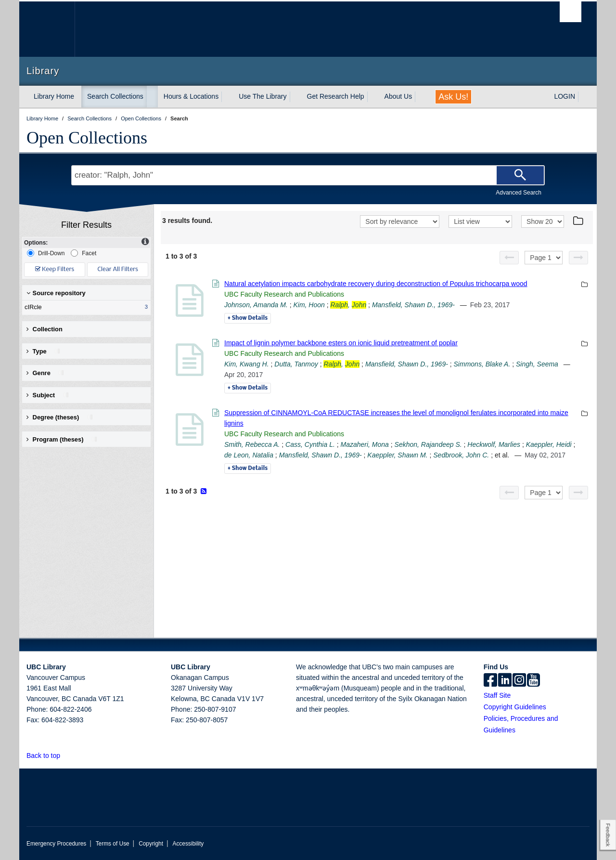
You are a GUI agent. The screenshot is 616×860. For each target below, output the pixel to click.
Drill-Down (46, 253)
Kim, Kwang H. (247, 364)
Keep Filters (55, 269)
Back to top (48, 756)
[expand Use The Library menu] (295, 97)
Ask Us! (453, 97)
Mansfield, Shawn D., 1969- (413, 305)
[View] (480, 222)
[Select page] (544, 258)
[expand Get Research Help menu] (373, 97)
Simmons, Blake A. (482, 364)
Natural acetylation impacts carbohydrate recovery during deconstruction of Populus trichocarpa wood (376, 284)
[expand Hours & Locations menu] (227, 97)
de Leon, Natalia (249, 455)
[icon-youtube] (533, 681)
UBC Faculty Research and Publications (284, 294)
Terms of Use (113, 844)
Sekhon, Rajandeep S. (428, 444)
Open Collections (87, 138)
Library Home (54, 96)
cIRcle (84, 307)
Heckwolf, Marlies (494, 444)
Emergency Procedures (56, 844)
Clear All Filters (118, 269)
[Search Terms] (308, 175)
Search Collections (115, 96)
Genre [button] (45, 373)
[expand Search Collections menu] (152, 97)
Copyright (151, 844)
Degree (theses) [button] (60, 417)
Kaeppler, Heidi (549, 444)
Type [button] (44, 351)
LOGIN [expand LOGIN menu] (565, 96)
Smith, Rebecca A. (252, 444)
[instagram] (519, 681)
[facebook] (490, 681)
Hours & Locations (191, 96)
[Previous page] (509, 258)
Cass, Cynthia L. (310, 444)
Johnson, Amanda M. (256, 305)
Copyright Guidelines (515, 707)
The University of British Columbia (47, 29)
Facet (83, 253)
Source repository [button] (56, 293)
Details (248, 318)
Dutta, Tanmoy (296, 364)
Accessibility (188, 844)
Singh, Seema (537, 364)
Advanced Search (519, 193)
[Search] (520, 175)
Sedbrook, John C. (461, 455)
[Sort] (400, 222)
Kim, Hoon (309, 305)
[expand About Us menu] (421, 97)
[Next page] (578, 258)
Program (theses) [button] (62, 439)
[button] (66, 755)
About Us (398, 96)
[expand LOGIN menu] (584, 97)
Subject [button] (48, 395)
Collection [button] (45, 329)
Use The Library (263, 96)
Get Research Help (336, 96)
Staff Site (497, 695)
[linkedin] (505, 681)
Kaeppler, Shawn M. (397, 455)
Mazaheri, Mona (364, 444)
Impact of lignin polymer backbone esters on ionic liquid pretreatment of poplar (341, 343)
